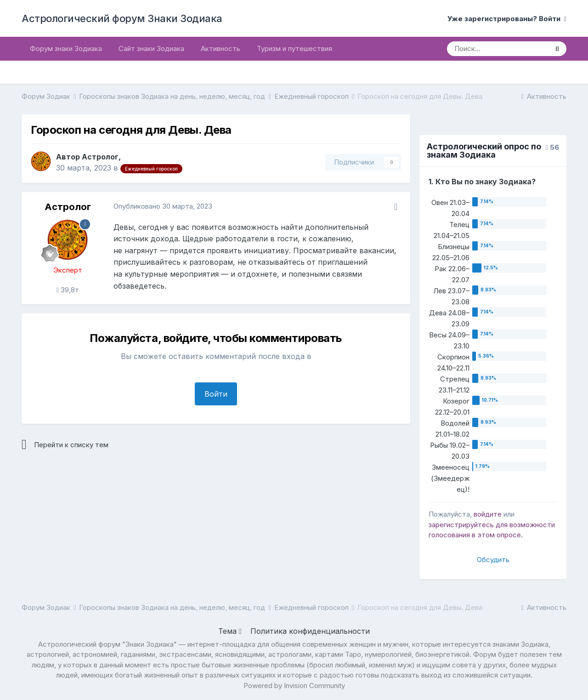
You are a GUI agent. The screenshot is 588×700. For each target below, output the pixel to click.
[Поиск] (498, 49)
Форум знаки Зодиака (66, 48)
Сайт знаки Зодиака (151, 48)
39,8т (67, 290)
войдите (488, 514)
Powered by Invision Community (294, 686)
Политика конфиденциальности (310, 631)
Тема (230, 631)
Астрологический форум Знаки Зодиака (122, 18)
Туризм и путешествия (294, 48)
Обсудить (493, 560)
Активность (220, 48)
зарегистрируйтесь (461, 525)
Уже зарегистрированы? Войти (507, 19)
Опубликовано (163, 206)
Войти (216, 394)
